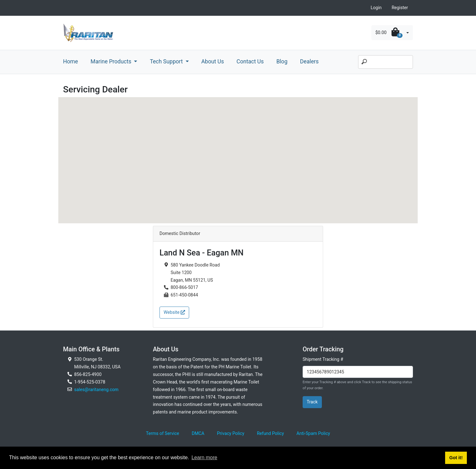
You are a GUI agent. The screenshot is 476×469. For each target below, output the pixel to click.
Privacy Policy (231, 433)
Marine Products (112, 62)
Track (312, 402)
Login (376, 8)
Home (70, 62)
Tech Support (167, 62)
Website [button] (174, 312)
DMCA (198, 433)
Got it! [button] (456, 458)
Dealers (309, 62)
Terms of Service (163, 433)
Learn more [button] (204, 457)
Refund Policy (270, 433)
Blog (282, 62)
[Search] (386, 62)
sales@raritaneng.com (96, 390)
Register (400, 8)
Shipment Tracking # (323, 359)
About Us (213, 62)
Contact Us (250, 62)
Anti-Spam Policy (313, 433)
